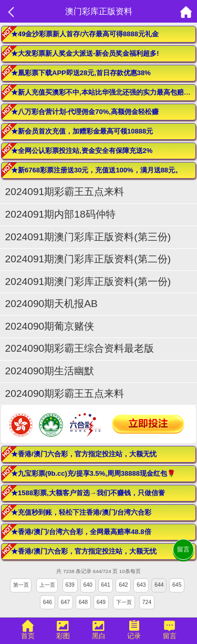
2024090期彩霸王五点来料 (65, 393)
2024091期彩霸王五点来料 (65, 192)
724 (147, 602)
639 (70, 585)
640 (87, 585)
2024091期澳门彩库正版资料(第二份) (88, 259)
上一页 (47, 585)
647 (65, 602)
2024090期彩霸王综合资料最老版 (80, 348)
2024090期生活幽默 (50, 371)
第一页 (21, 585)
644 (159, 585)
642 (123, 585)
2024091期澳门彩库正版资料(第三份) (88, 237)
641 (105, 585)
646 (48, 602)
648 (83, 602)
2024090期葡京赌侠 (55, 326)
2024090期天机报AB (51, 304)
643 (141, 585)
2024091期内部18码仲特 (60, 214)
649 (101, 602)
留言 (183, 549)
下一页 (124, 602)
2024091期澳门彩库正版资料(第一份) (88, 282)
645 (177, 585)
